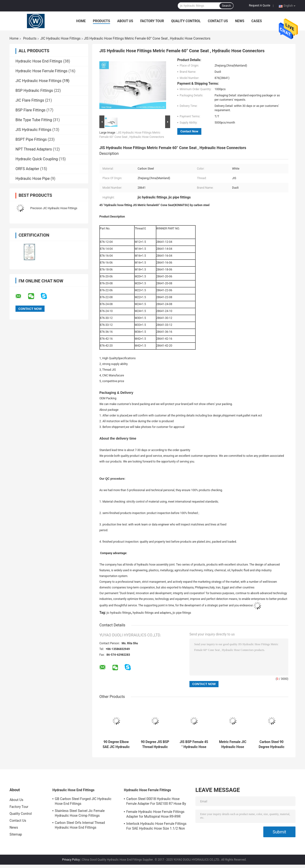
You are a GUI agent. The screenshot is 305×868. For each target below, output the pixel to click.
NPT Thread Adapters (34, 149)
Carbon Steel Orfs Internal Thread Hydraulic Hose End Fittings (80, 825)
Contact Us (218, 21)
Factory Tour (152, 21)
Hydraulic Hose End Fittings (39, 61)
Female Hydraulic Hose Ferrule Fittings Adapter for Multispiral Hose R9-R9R (155, 814)
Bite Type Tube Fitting (34, 120)
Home (81, 21)
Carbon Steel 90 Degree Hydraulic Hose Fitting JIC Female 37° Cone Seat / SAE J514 (272, 744)
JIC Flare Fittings (30, 100)
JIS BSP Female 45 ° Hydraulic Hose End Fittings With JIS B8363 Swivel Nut (194, 744)
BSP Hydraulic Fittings (34, 91)
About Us (125, 21)
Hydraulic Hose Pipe (33, 179)
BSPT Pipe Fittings (31, 139)
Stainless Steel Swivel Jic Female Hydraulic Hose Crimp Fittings (80, 813)
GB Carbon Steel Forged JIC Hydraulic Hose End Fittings (83, 801)
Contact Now (189, 131)
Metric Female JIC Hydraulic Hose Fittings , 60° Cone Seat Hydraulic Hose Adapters (233, 744)
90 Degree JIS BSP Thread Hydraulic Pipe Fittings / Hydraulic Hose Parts (155, 744)
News (240, 21)
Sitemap (16, 834)
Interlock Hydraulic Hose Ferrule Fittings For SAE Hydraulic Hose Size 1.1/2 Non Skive (156, 827)
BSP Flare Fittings (30, 110)
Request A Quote (260, 5)
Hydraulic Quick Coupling (37, 159)
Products (102, 21)
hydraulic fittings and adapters (152, 613)
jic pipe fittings (182, 613)
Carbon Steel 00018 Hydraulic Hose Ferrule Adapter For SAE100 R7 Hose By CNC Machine (156, 802)
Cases (257, 21)
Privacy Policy (71, 860)
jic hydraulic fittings (119, 613)
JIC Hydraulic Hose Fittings (60, 38)
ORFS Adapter (27, 169)
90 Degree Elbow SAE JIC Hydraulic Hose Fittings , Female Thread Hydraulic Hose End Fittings (116, 744)
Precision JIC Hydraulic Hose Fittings (54, 208)
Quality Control (186, 21)
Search (226, 6)
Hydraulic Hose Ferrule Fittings (41, 71)
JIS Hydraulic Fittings (33, 130)
